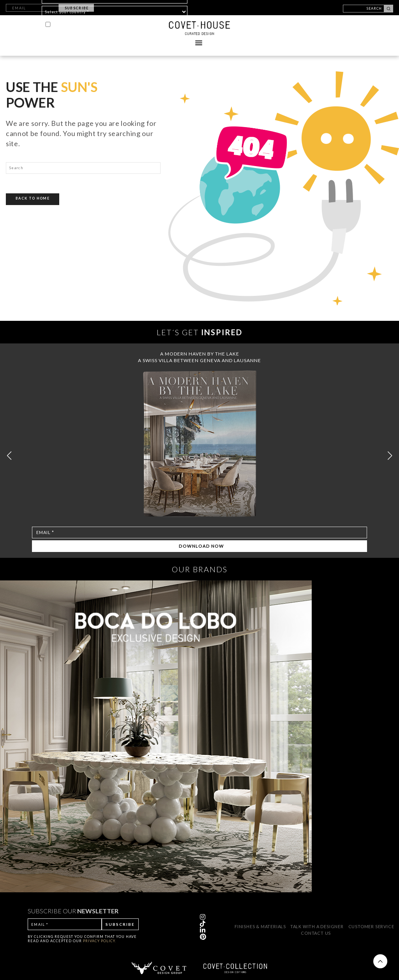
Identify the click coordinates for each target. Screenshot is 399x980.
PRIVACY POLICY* (137, 24)
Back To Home (33, 198)
